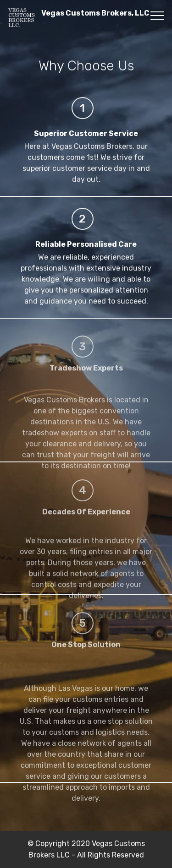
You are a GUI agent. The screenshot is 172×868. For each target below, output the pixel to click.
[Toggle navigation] (158, 15)
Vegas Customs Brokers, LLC (95, 17)
